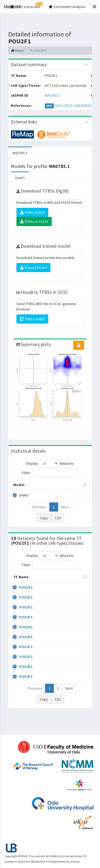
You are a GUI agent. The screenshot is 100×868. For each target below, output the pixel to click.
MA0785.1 (52, 95)
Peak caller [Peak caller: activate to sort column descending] (45, 485)
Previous (39, 507)
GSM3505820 (83, 106)
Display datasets (50, 463)
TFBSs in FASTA (34, 221)
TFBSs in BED (32, 212)
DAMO (20, 178)
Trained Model (33, 268)
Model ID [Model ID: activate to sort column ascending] (73, 485)
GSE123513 (63, 106)
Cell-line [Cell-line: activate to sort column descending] (45, 582)
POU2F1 (26, 593)
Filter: (50, 473)
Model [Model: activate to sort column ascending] (19, 485)
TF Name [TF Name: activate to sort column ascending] (18, 580)
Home (17, 50)
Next (65, 507)
